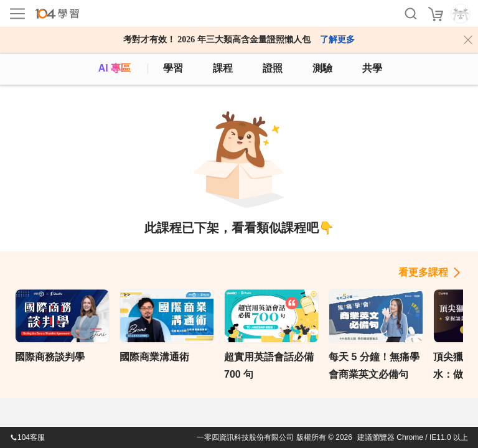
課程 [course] (223, 68)
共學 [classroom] (372, 68)
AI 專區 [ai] (115, 68)
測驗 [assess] (322, 68)
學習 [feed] (173, 68)
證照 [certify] (273, 68)
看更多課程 (423, 272)
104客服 (27, 437)
